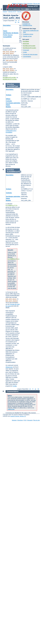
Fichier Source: (8, 35)
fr (19, 21)
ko (19, 22)
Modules (14, 4)
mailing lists (11, 409)
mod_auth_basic (8, 53)
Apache (5, 12)
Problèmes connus (28, 34)
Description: (7, 25)
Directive (10, 84)
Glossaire (30, 4)
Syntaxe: (9, 95)
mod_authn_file (12, 60)
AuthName (26, 41)
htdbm (25, 52)
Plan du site (37, 4)
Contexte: (9, 101)
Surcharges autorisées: (13, 103)
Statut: (5, 31)
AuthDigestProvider (10, 79)
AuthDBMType (26, 24)
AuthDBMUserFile (27, 25)
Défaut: (8, 99)
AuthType (26, 44)
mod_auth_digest (9, 52)
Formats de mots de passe (30, 54)
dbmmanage (9, 367)
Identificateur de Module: (11, 33)
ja (16, 22)
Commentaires (27, 56)
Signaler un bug (27, 36)
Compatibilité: (8, 37)
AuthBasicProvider (9, 78)
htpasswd (26, 50)
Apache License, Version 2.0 (18, 416)
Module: (8, 107)
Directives (20, 4)
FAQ (25, 4)
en (16, 21)
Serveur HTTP (12, 12)
